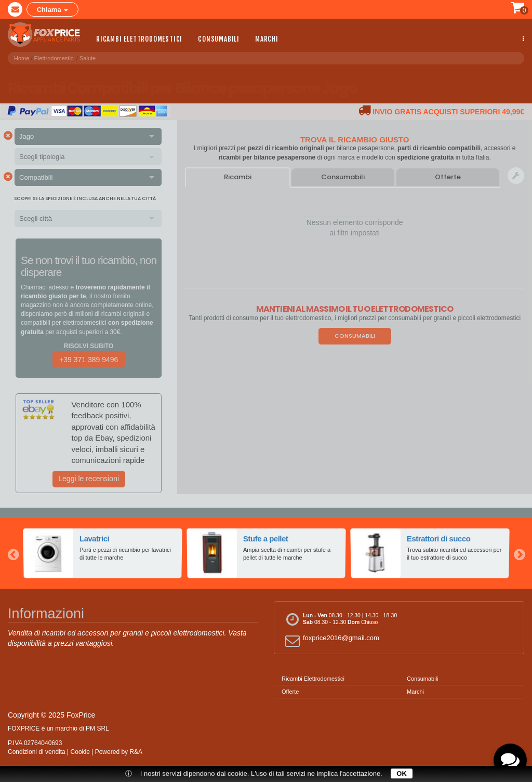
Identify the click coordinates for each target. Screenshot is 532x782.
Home (22, 57)
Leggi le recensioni (89, 479)
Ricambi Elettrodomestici (139, 38)
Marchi (267, 38)
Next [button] (519, 553)
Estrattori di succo (438, 539)
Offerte (448, 177)
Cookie (80, 752)
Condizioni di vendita (37, 752)
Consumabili (219, 38)
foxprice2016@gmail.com (331, 640)
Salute (88, 57)
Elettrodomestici (55, 57)
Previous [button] (13, 553)
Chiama (53, 10)
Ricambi (238, 177)
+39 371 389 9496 (89, 360)
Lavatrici (94, 539)
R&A (136, 752)
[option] (103, 553)
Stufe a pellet (265, 539)
